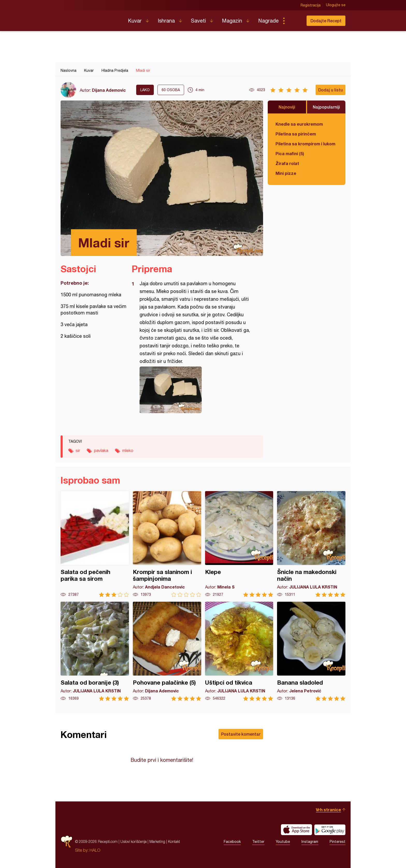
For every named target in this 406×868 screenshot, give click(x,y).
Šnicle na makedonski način (311, 544)
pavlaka (101, 450)
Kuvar (135, 21)
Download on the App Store (296, 830)
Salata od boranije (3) (95, 651)
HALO (95, 850)
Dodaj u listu (331, 90)
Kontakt (174, 841)
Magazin (232, 21)
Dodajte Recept (326, 21)
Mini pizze (286, 173)
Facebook (232, 842)
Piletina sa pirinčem (296, 134)
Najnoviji (287, 107)
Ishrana (166, 21)
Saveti (198, 21)
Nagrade (268, 21)
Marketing (157, 841)
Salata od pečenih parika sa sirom (95, 544)
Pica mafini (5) (290, 153)
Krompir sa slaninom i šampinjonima (167, 544)
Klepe (239, 544)
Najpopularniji (326, 107)
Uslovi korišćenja (133, 841)
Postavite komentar (241, 734)
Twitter (258, 842)
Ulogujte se (336, 5)
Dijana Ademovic (109, 90)
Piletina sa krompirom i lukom (305, 144)
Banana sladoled (311, 651)
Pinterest (338, 842)
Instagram (310, 842)
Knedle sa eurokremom (299, 124)
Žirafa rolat (287, 163)
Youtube (283, 842)
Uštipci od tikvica (239, 651)
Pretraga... (294, 21)
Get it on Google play (330, 830)
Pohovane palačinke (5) (167, 651)
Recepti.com (90, 19)
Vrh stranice (328, 810)
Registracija (311, 5)
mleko (128, 450)
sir (78, 450)
